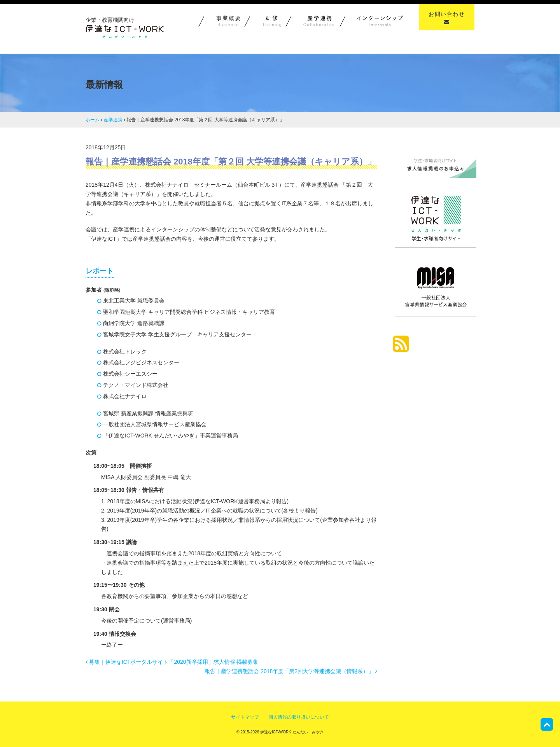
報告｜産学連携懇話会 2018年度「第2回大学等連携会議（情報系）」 (291, 671)
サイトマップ (245, 717)
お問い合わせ (447, 18)
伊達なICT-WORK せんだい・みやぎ (291, 732)
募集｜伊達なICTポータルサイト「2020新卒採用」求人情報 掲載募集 (172, 662)
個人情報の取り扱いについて (299, 717)
